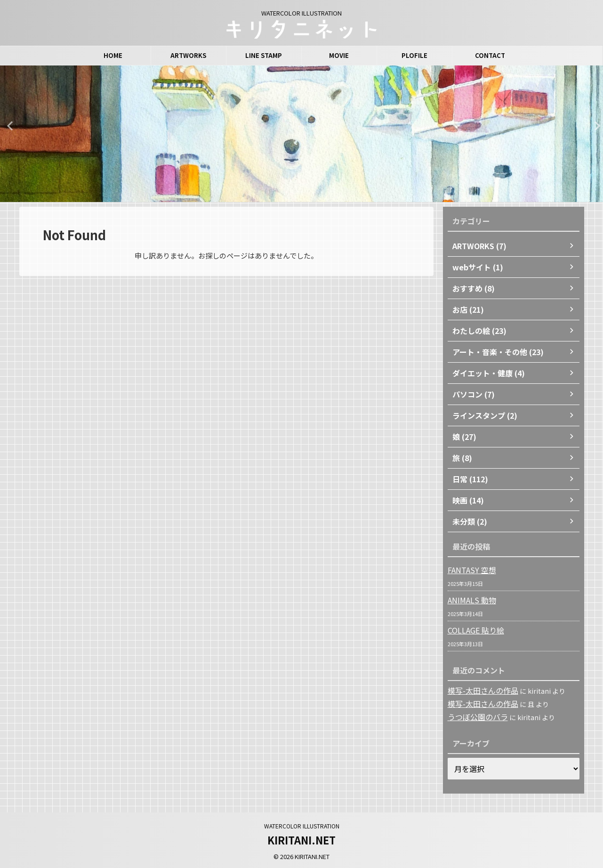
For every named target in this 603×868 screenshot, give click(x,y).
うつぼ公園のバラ (474, 716)
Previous (9, 126)
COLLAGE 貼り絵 (473, 630)
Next (594, 126)
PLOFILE (414, 55)
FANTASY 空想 (469, 570)
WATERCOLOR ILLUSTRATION (302, 824)
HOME (113, 55)
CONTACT (490, 55)
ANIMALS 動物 (469, 600)
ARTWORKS (188, 55)
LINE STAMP (264, 55)
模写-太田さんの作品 (479, 690)
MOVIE (339, 55)
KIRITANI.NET (301, 838)
